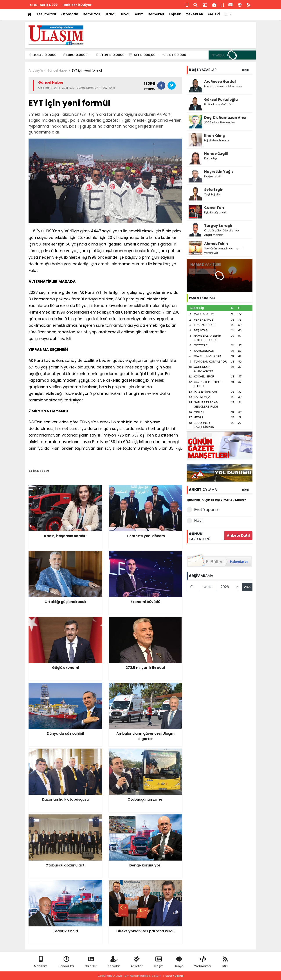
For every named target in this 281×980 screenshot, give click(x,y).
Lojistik (175, 14)
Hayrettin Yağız (219, 172)
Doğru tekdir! (213, 176)
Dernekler (156, 14)
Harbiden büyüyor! (77, 5)
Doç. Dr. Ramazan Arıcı (225, 118)
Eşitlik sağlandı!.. (216, 212)
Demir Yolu (92, 14)
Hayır (195, 521)
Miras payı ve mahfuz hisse (223, 86)
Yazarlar (114, 962)
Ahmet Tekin (216, 244)
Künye (179, 962)
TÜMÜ (245, 70)
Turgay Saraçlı (218, 226)
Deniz (138, 14)
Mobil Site (41, 962)
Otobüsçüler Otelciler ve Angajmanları (222, 233)
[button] (228, 14)
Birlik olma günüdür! (218, 104)
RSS (225, 962)
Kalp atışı (211, 158)
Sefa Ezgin (214, 190)
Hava (124, 14)
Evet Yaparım (203, 510)
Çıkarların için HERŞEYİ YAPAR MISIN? (216, 500)
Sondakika (66, 962)
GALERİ (214, 14)
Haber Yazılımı (173, 976)
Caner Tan (214, 208)
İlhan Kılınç (214, 136)
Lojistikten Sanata (216, 140)
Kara (110, 14)
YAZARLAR (195, 14)
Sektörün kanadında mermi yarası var (224, 251)
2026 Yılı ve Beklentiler (220, 122)
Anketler (137, 962)
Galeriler (91, 962)
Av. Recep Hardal (220, 82)
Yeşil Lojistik (212, 194)
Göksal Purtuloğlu (221, 100)
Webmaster (203, 962)
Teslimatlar (46, 14)
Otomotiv (70, 14)
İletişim (159, 962)
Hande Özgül (216, 154)
